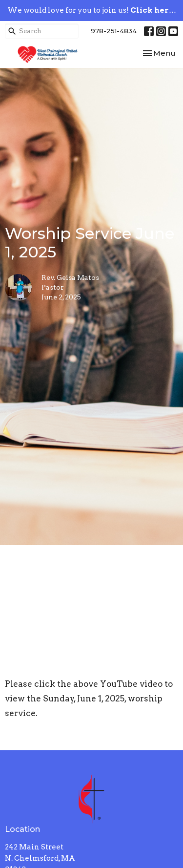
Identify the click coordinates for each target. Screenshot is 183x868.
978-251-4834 (114, 31)
